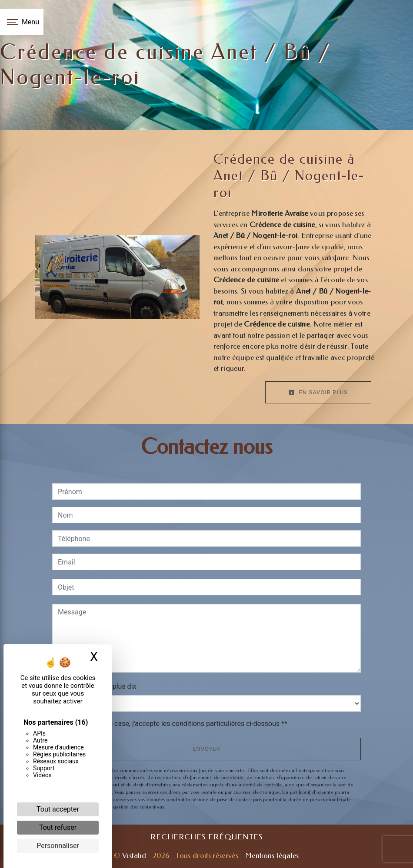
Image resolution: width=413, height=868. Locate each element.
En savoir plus (318, 392)
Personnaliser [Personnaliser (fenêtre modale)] (58, 846)
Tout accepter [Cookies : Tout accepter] (58, 809)
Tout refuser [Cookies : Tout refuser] (58, 827)
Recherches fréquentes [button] (207, 837)
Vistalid (134, 855)
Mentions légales (271, 855)
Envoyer (206, 749)
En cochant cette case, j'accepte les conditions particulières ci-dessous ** (174, 724)
